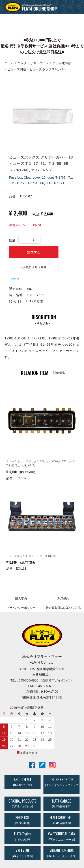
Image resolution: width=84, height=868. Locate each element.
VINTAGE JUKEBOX (62, 853)
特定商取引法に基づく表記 (63, 608)
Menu (76, 5)
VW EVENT (22, 853)
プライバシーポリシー (21, 608)
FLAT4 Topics (23, 836)
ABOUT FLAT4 (22, 782)
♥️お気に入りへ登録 (34, 267)
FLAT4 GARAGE (62, 803)
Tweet (15, 279)
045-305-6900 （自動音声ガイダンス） (46, 680)
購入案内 (21, 599)
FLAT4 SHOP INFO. (61, 820)
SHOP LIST (23, 820)
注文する (34, 252)
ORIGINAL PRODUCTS (22, 803)
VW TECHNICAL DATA (61, 836)
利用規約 (63, 599)
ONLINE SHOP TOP (62, 784)
